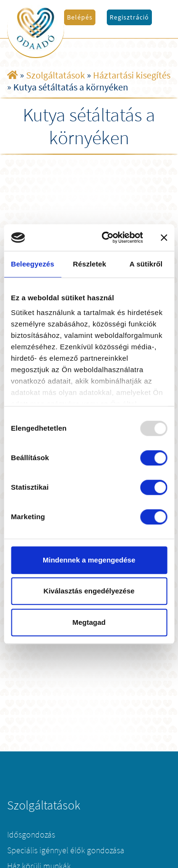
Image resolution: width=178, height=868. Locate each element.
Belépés (80, 17)
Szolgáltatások (56, 75)
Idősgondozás (31, 835)
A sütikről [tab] (146, 264)
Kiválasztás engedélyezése (89, 591)
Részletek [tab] (90, 264)
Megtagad (89, 622)
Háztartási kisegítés (132, 75)
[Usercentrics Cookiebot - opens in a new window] (106, 237)
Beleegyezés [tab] (33, 264)
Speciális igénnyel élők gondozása (66, 850)
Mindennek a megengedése (89, 560)
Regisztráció (129, 17)
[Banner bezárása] (164, 237)
